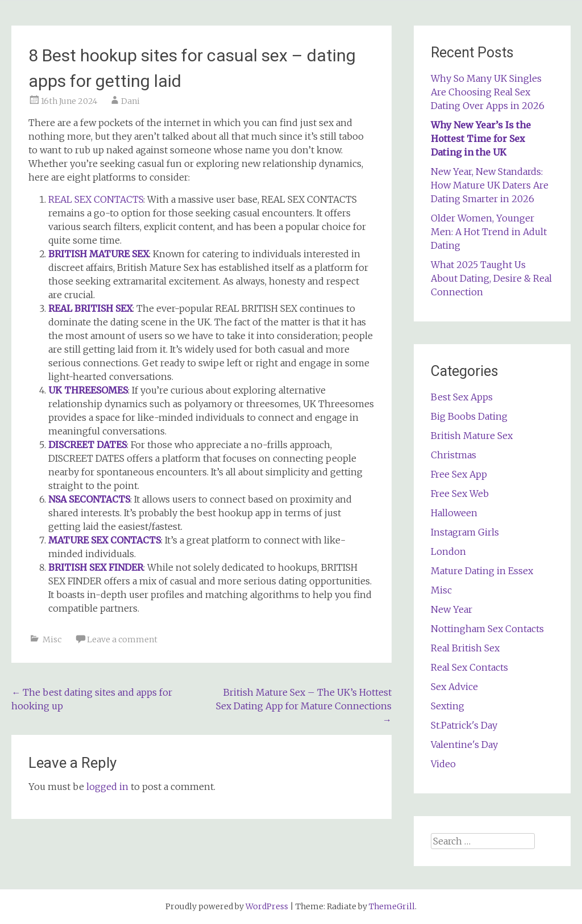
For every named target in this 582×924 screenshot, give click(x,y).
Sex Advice (454, 687)
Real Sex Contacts (469, 667)
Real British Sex (465, 648)
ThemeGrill (392, 906)
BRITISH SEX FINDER (96, 567)
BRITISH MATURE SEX (99, 254)
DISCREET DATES (88, 445)
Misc (52, 639)
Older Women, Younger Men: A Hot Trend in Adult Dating (489, 232)
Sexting (448, 706)
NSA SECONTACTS (89, 499)
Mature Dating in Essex (482, 571)
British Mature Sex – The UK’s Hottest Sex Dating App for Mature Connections (304, 706)
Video (443, 764)
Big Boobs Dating (469, 416)
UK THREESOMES (88, 390)
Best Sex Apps (462, 397)
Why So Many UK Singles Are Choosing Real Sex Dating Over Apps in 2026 (488, 92)
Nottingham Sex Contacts (487, 629)
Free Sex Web (460, 494)
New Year (452, 609)
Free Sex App (459, 474)
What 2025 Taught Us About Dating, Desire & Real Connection (491, 278)
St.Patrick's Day (464, 725)
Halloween (454, 513)
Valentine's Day (464, 745)
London (448, 551)
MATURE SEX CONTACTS (105, 540)
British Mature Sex (472, 436)
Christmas (454, 455)
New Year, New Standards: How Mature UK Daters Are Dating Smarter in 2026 (490, 185)
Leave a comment (122, 639)
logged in (107, 787)
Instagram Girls (465, 532)
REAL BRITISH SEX (90, 308)
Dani (130, 101)
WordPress (267, 906)
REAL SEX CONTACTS (96, 199)
